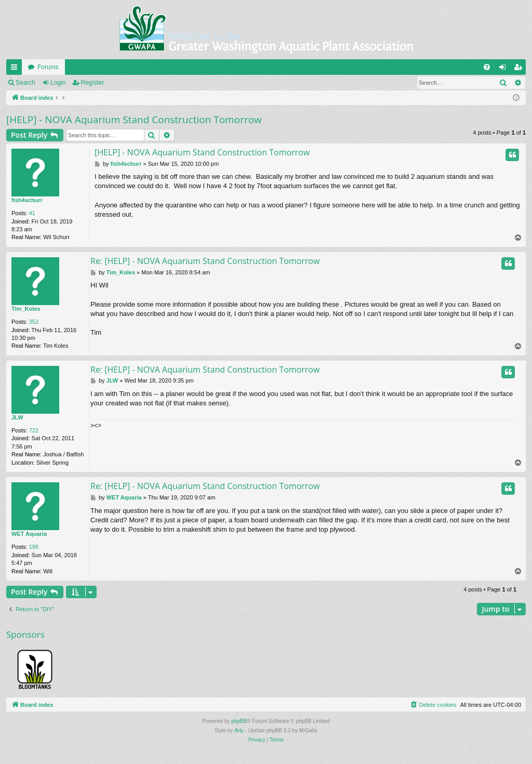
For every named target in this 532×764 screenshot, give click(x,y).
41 (32, 213)
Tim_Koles (26, 309)
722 (34, 430)
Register (93, 83)
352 (34, 322)
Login (58, 83)
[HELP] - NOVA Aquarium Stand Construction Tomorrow (134, 120)
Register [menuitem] (520, 69)
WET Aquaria (29, 534)
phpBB (239, 721)
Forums (48, 67)
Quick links (16, 69)
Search (25, 83)
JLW (17, 417)
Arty (239, 730)
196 (34, 547)
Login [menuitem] (505, 69)
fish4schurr (27, 200)
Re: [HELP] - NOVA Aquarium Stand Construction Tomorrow (205, 261)
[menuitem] (487, 67)
